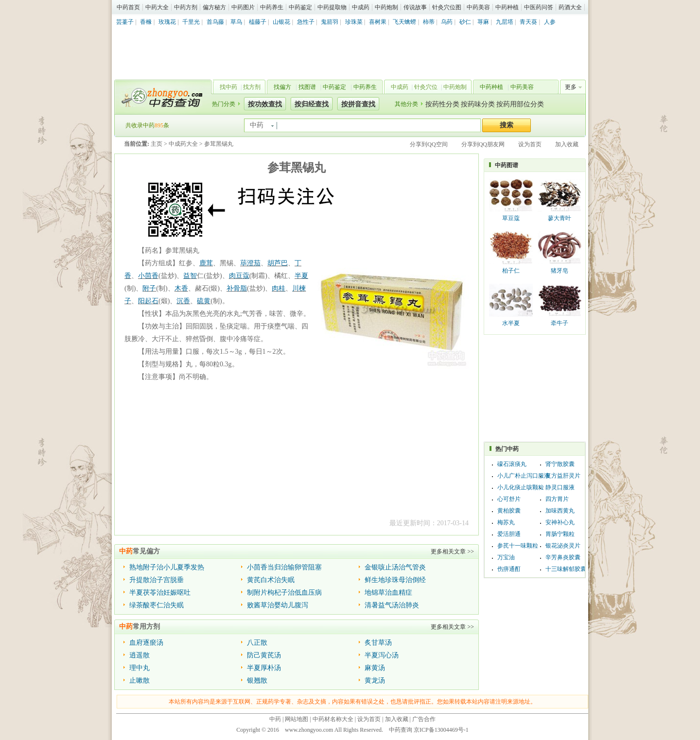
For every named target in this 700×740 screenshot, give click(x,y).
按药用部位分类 (520, 104)
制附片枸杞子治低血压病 (284, 593)
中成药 (361, 7)
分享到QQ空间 (429, 144)
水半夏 (511, 323)
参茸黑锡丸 (219, 144)
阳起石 (148, 301)
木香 (181, 288)
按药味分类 (478, 104)
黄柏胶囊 (509, 511)
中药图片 (243, 7)
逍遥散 (140, 655)
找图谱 (307, 87)
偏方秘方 (214, 7)
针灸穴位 (426, 87)
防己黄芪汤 (264, 655)
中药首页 (128, 7)
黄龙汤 (375, 680)
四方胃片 (557, 499)
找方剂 (252, 87)
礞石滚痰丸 (512, 464)
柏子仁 (511, 271)
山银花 (281, 22)
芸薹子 (125, 22)
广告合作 (424, 719)
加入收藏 (567, 144)
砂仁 (465, 22)
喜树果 (378, 22)
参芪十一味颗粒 (518, 546)
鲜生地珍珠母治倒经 (395, 580)
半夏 (301, 276)
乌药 (447, 22)
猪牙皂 (560, 271)
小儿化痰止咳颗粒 (521, 487)
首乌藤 (215, 22)
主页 (157, 144)
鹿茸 (206, 263)
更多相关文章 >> (452, 551)
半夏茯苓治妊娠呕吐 (160, 593)
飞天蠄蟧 (404, 22)
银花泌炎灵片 (563, 546)
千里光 (191, 22)
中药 (275, 719)
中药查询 (161, 97)
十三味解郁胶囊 (566, 569)
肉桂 (279, 288)
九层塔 (505, 22)
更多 (571, 87)
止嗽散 (140, 680)
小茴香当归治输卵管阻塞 (284, 567)
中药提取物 (332, 7)
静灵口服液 (560, 487)
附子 (149, 288)
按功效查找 (265, 104)
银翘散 (257, 680)
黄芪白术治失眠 (271, 580)
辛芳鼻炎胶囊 (563, 557)
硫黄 (204, 301)
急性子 (306, 22)
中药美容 (478, 7)
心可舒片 (509, 499)
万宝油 (506, 557)
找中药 (228, 87)
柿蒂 (429, 22)
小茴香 (148, 276)
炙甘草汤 (378, 643)
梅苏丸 (506, 522)
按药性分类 (442, 104)
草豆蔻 (511, 218)
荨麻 (483, 22)
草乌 (236, 22)
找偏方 (282, 87)
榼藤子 (258, 22)
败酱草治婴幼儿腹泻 (278, 605)
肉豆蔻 (239, 276)
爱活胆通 (509, 534)
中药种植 (507, 7)
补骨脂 (237, 288)
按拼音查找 (358, 104)
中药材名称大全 (333, 719)
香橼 (146, 22)
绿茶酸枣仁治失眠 (157, 605)
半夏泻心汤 (382, 655)
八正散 (257, 643)
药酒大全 (570, 7)
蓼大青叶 (560, 218)
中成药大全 (183, 144)
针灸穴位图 (447, 7)
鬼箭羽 (330, 22)
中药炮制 (386, 7)
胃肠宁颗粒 (560, 534)
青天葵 (528, 22)
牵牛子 (560, 323)
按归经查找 (312, 104)
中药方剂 (186, 7)
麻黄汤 (375, 668)
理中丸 (140, 668)
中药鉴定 (300, 7)
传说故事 (415, 7)
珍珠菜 (354, 22)
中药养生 (272, 7)
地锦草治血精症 (388, 593)
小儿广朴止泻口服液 (524, 476)
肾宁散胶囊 (560, 464)
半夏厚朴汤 (264, 668)
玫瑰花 (167, 22)
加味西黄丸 (560, 511)
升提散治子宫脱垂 (157, 580)
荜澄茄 (250, 263)
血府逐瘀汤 (146, 643)
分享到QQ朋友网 (483, 144)
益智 (190, 276)
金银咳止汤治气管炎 (395, 567)
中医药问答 (539, 7)
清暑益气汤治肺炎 (392, 605)
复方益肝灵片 (563, 476)
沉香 (183, 301)
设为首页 (530, 144)
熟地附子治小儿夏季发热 (167, 567)
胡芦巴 (278, 263)
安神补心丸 (560, 522)
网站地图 (297, 719)
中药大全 (157, 7)
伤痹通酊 (509, 569)
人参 (550, 22)
